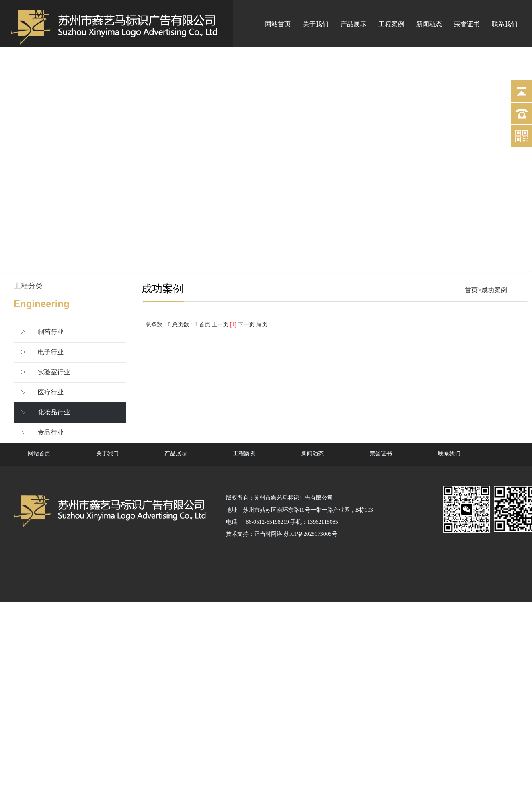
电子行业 (51, 352)
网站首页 (278, 24)
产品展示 (353, 24)
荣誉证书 (467, 24)
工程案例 (391, 24)
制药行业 (51, 332)
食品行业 (51, 432)
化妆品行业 (54, 412)
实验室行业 (54, 372)
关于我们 (316, 24)
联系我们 (505, 24)
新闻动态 (429, 24)
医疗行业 (51, 392)
